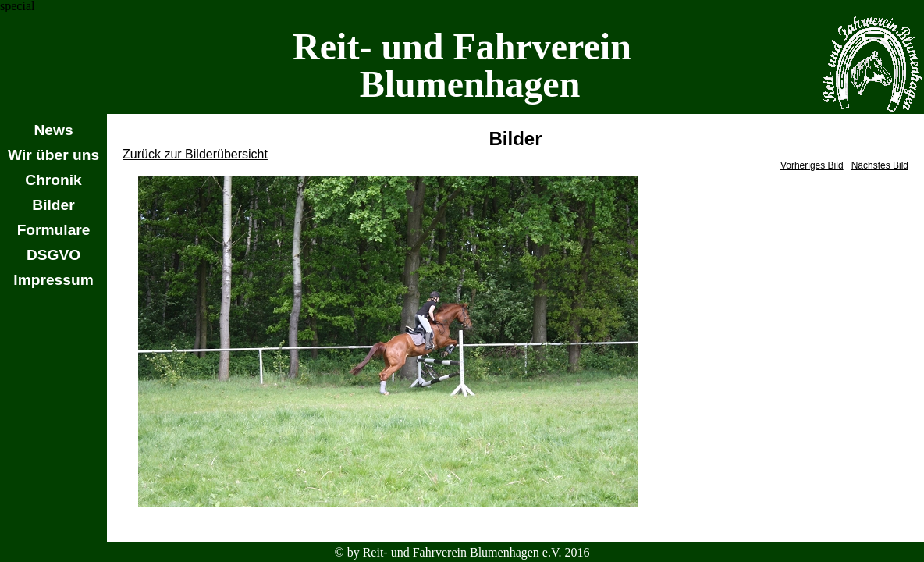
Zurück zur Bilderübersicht (195, 154)
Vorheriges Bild (812, 165)
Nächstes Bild (880, 165)
